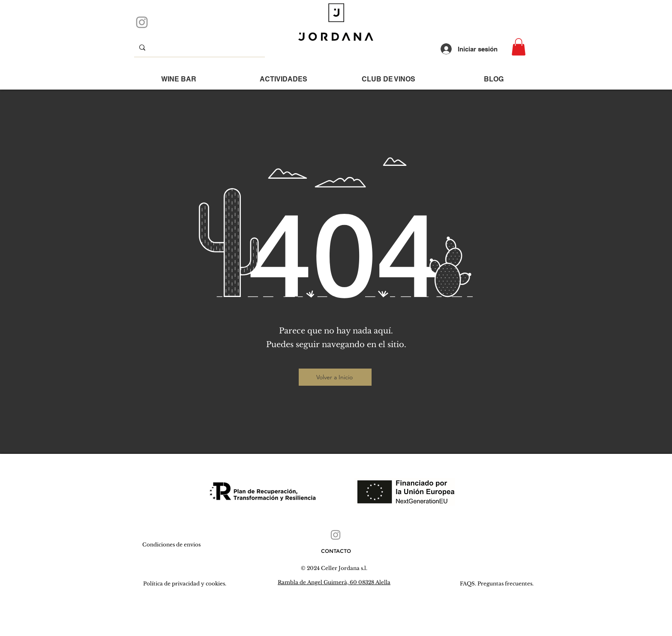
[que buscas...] (199, 47)
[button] (519, 47)
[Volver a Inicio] (335, 377)
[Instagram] (142, 22)
